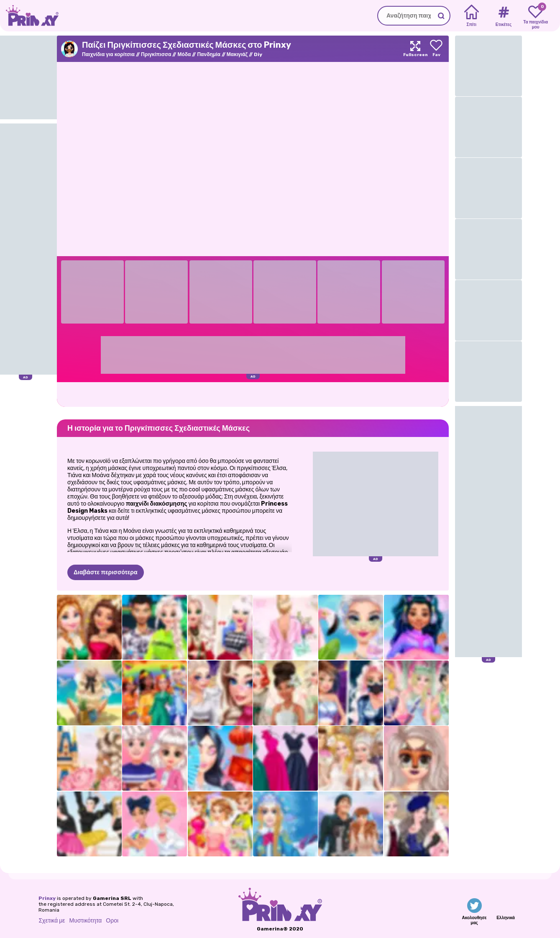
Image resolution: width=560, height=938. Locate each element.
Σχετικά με (52, 921)
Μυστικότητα (86, 921)
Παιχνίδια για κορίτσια (108, 54)
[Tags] (503, 16)
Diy (258, 54)
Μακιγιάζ (237, 54)
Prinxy (47, 898)
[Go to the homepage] (29, 16)
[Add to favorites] (436, 49)
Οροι (112, 921)
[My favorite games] (536, 16)
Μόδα (184, 54)
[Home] (472, 16)
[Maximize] (415, 49)
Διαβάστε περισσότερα (106, 572)
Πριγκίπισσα (156, 54)
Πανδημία (208, 54)
